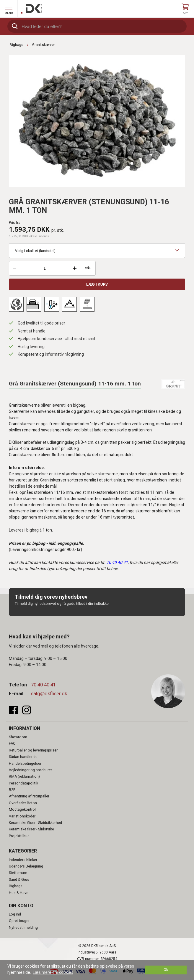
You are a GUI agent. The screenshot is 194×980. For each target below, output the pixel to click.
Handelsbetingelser (25, 764)
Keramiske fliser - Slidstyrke (31, 829)
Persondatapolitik (23, 783)
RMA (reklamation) (24, 777)
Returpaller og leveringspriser (33, 750)
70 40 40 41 (43, 685)
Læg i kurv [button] (97, 284)
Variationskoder (22, 816)
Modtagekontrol (22, 810)
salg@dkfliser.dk (49, 694)
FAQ (12, 744)
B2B (12, 790)
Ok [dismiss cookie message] (166, 970)
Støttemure (18, 873)
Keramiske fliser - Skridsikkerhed (35, 823)
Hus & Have (19, 893)
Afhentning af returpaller (29, 796)
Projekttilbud (19, 836)
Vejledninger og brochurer (30, 770)
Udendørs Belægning (26, 866)
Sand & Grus (19, 880)
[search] (97, 26)
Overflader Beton (23, 803)
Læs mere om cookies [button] (53, 972)
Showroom (18, 737)
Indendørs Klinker (23, 860)
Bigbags (16, 886)
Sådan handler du (23, 757)
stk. (88, 268)
